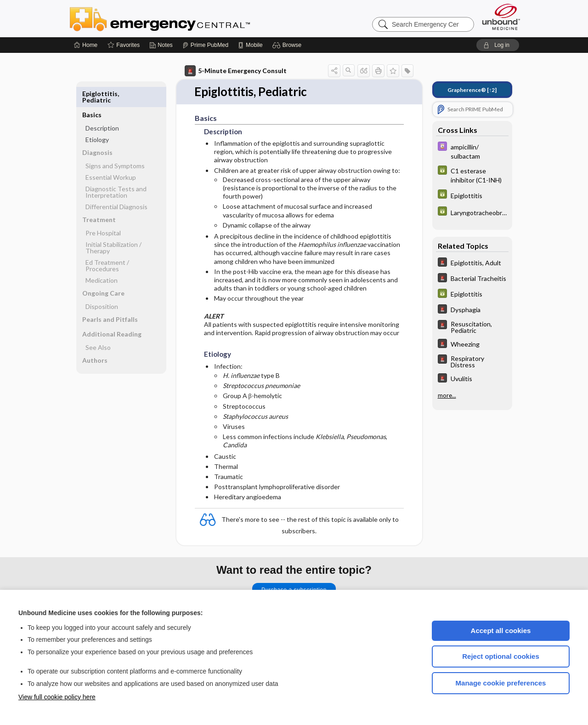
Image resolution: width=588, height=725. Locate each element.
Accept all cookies (501, 631)
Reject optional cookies (501, 656)
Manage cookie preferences (501, 683)
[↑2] (472, 90)
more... (447, 395)
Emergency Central (184, 18)
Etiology (97, 118)
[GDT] (472, 175)
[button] (288, 45)
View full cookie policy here (57, 697)
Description (102, 107)
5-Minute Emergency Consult (236, 71)
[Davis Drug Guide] (472, 151)
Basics (92, 94)
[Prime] (205, 45)
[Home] (86, 45)
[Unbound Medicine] (501, 17)
